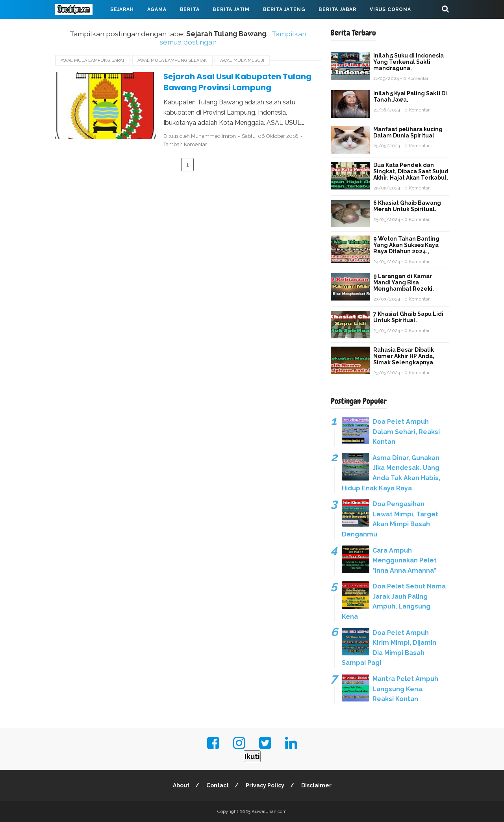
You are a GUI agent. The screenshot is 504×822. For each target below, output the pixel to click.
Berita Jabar (337, 9)
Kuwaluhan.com (269, 811)
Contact (218, 785)
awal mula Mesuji (242, 60)
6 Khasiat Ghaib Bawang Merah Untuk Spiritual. (407, 206)
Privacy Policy (265, 785)
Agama (157, 9)
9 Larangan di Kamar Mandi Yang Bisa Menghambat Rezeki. (404, 282)
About (181, 785)
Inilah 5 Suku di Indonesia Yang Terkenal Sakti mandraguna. (409, 62)
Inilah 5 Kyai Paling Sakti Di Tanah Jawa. (410, 96)
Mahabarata (80, 28)
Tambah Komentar (185, 144)
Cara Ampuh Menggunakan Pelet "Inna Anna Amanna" (405, 560)
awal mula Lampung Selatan (172, 60)
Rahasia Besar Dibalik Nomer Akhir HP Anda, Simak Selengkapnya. (404, 356)
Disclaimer (316, 785)
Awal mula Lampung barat (93, 60)
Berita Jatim (231, 9)
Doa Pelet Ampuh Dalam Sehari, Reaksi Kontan (406, 432)
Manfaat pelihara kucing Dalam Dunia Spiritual (408, 132)
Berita (190, 9)
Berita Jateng (284, 9)
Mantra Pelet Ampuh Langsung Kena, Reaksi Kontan (405, 689)
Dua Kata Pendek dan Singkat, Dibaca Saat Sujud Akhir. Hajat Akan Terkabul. (411, 171)
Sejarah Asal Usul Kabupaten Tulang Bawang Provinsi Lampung (238, 82)
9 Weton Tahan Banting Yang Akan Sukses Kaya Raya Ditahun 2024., (406, 245)
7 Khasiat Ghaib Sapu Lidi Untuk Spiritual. (408, 317)
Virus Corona (390, 9)
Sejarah (122, 9)
